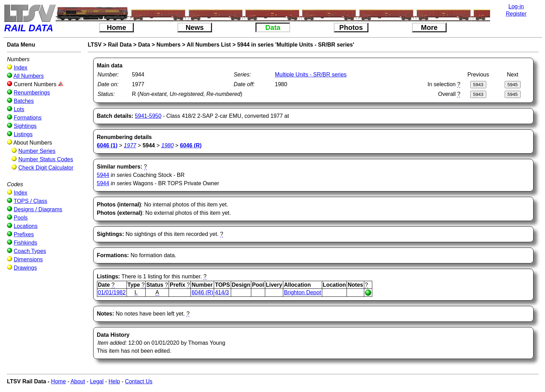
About (78, 381)
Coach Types (30, 251)
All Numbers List (209, 45)
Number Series (37, 151)
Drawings (25, 268)
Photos (351, 27)
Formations (27, 118)
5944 (103, 175)
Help (114, 381)
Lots (19, 109)
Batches (24, 101)
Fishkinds (25, 243)
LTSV (95, 45)
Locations (26, 226)
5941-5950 (148, 116)
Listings (23, 134)
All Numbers (29, 76)
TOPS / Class (30, 201)
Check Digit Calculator (46, 168)
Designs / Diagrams (38, 209)
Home (116, 27)
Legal (97, 381)
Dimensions (28, 259)
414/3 (222, 292)
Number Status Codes (46, 159)
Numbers (168, 45)
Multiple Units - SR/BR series (311, 75)
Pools (21, 218)
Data (273, 27)
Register (516, 14)
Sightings (25, 126)
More (429, 27)
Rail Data (120, 45)
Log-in (516, 6)
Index (20, 68)
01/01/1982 (112, 292)
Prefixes (24, 234)
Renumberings (32, 93)
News (195, 27)
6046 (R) (202, 292)
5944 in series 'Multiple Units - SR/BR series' (296, 45)
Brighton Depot (303, 292)
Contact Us (139, 381)
